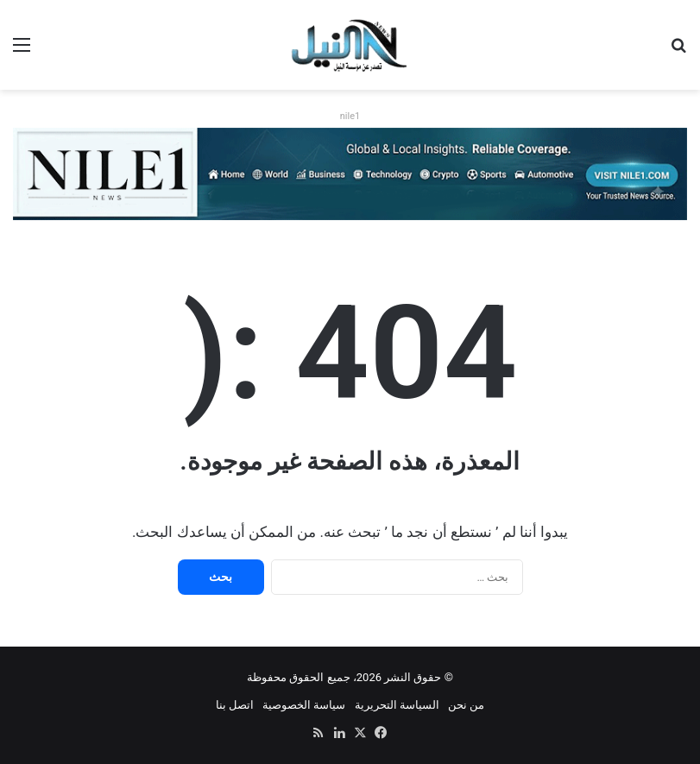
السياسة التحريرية (397, 705)
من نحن (466, 705)
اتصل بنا (235, 705)
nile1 (350, 116)
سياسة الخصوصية (304, 705)
